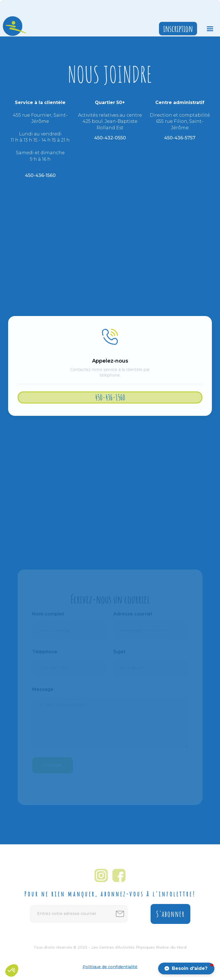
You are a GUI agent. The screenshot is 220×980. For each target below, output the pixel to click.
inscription (178, 28)
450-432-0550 (110, 138)
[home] (13, 26)
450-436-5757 (180, 138)
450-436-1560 (40, 175)
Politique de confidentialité (110, 967)
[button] (210, 29)
